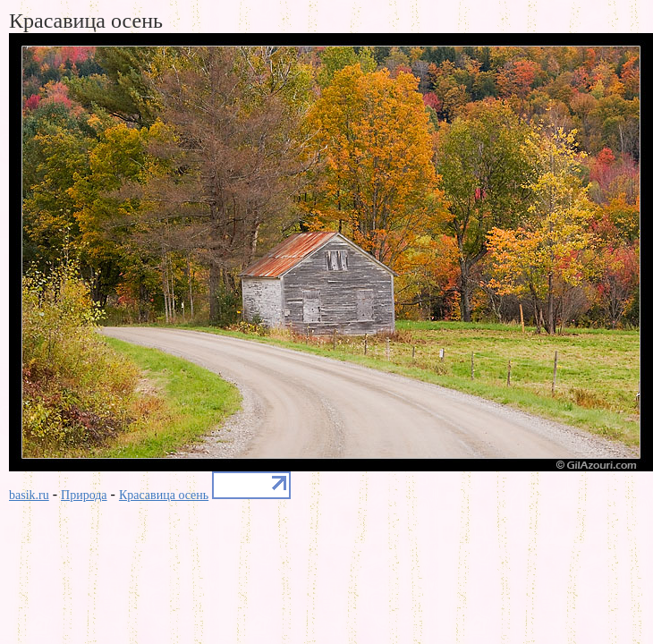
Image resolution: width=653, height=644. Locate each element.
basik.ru (29, 495)
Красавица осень (164, 495)
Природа (84, 495)
